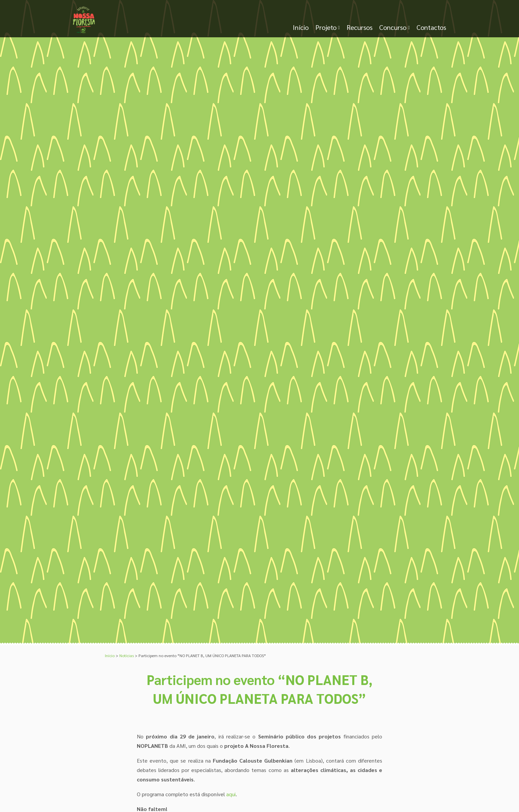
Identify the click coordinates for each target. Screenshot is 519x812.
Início (301, 27)
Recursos (360, 27)
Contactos (431, 27)
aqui (231, 794)
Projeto (326, 27)
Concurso (393, 27)
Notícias (127, 655)
